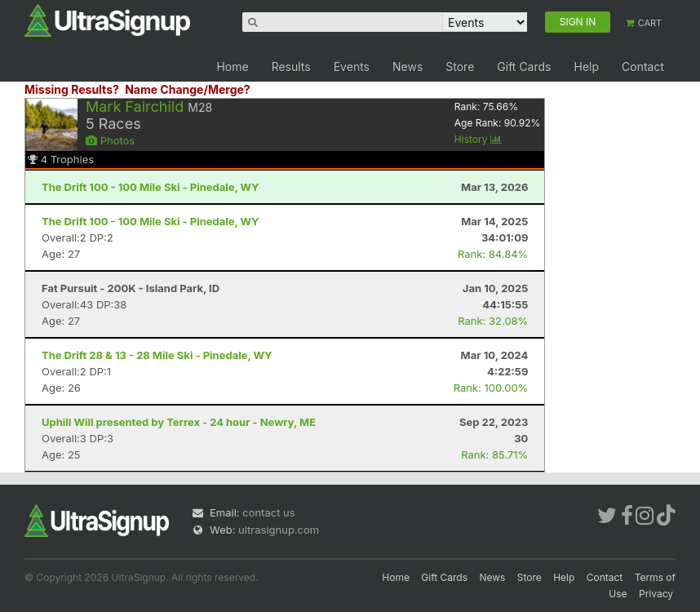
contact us (268, 512)
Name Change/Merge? (188, 89)
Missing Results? (72, 89)
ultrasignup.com (279, 530)
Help (586, 67)
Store (460, 67)
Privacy (656, 594)
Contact (643, 67)
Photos (110, 140)
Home (232, 67)
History (478, 139)
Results (291, 67)
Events (352, 67)
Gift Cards (524, 67)
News (408, 67)
